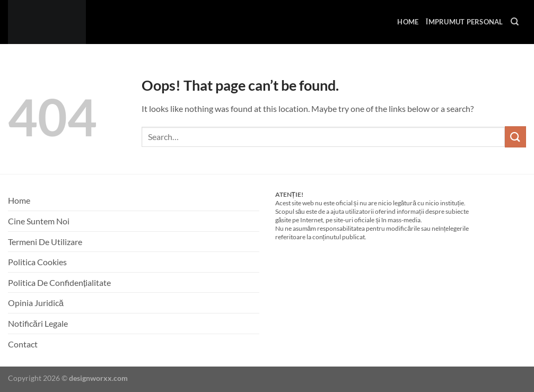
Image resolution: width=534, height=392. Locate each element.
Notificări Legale (38, 323)
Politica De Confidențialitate (59, 282)
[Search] (515, 22)
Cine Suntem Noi (39, 221)
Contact (23, 344)
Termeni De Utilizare (45, 242)
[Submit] (515, 137)
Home (408, 22)
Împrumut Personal (464, 22)
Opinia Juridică (36, 303)
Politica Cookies (37, 262)
